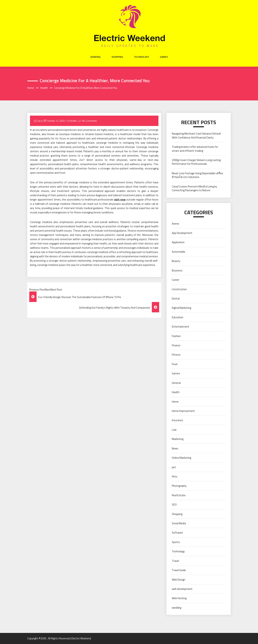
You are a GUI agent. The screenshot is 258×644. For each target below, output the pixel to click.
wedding (177, 608)
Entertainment (181, 327)
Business (177, 270)
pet (174, 467)
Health (73, 121)
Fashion (176, 336)
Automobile (179, 252)
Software (177, 533)
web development (182, 589)
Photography (179, 486)
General (96, 57)
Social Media (179, 523)
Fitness (176, 355)
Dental (176, 299)
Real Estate (179, 495)
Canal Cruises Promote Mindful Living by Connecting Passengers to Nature (194, 188)
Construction (179, 289)
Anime (175, 224)
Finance (176, 345)
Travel (175, 561)
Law (174, 430)
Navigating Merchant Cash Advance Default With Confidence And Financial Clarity (196, 135)
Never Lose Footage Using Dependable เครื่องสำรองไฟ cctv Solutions (197, 175)
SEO (174, 505)
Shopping (117, 57)
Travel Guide (179, 570)
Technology (141, 57)
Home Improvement (183, 411)
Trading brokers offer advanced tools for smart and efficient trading (195, 149)
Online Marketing (181, 458)
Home (175, 402)
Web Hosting (179, 598)
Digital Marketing (181, 308)
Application (178, 242)
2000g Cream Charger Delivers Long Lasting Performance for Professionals (196, 162)
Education (178, 317)
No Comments (89, 121)
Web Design (179, 580)
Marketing (178, 439)
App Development (182, 233)
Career (176, 280)
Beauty (176, 261)
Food (175, 364)
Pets (175, 476)
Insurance (177, 420)
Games (164, 57)
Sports (176, 542)
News (175, 448)
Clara (39, 121)
